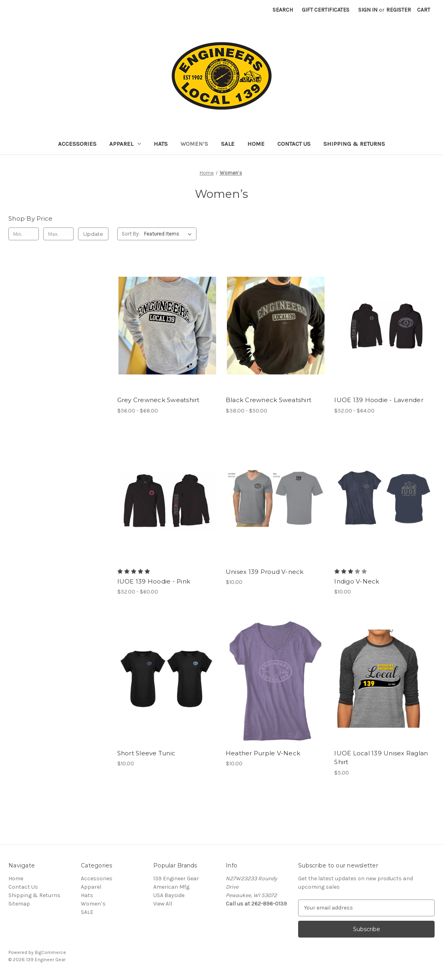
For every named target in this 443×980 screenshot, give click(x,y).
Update (93, 234)
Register (399, 10)
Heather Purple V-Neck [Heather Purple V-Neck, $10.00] (263, 753)
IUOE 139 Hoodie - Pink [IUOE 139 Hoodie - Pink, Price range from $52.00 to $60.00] (154, 581)
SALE (228, 144)
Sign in (368, 10)
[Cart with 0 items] (424, 10)
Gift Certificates (326, 10)
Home (256, 144)
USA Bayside (169, 895)
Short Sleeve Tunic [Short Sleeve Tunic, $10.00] (146, 753)
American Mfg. (172, 887)
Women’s (194, 144)
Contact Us (294, 144)
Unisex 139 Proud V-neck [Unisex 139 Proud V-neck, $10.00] (265, 572)
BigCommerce (50, 952)
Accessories (77, 144)
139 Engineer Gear (176, 878)
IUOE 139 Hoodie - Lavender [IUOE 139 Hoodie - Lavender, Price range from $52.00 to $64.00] (379, 400)
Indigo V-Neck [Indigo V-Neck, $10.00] (357, 581)
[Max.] (58, 234)
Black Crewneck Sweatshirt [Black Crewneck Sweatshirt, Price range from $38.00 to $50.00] (269, 400)
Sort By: (131, 234)
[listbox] (169, 234)
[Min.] (24, 234)
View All (163, 904)
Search (283, 10)
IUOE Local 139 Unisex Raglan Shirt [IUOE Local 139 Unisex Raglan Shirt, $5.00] (381, 758)
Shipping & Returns (354, 144)
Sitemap (19, 904)
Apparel (125, 144)
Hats (161, 144)
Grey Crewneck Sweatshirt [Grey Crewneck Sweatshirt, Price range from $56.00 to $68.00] (158, 400)
